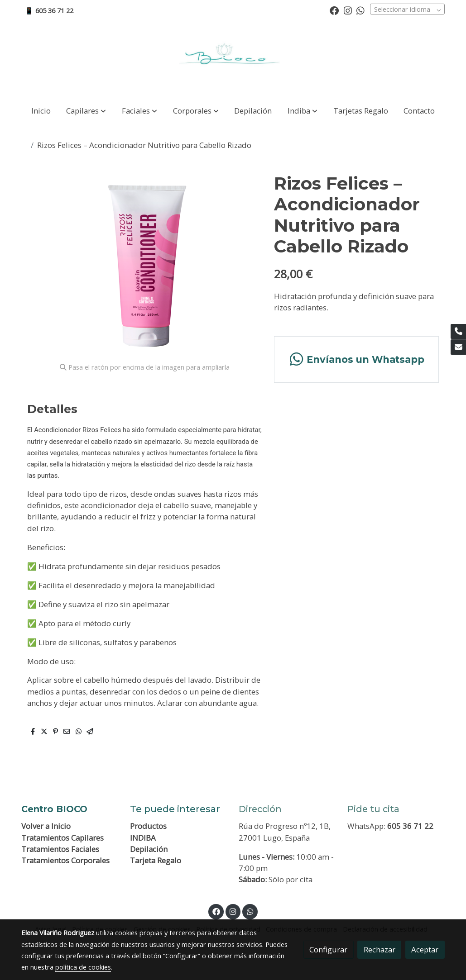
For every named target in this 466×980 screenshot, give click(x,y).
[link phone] (458, 332)
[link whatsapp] (360, 10)
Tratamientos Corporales (65, 860)
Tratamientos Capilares (62, 838)
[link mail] (458, 347)
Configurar (328, 949)
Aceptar (425, 949)
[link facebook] (334, 10)
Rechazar (380, 949)
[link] (233, 59)
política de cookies (83, 967)
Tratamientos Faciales (60, 849)
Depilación (149, 849)
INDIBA (143, 838)
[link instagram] (348, 10)
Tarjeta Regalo (156, 860)
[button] (86, 111)
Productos (148, 826)
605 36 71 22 (410, 826)
